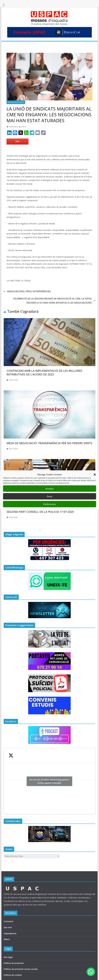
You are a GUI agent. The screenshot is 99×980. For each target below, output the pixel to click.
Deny (49, 496)
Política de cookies (13, 975)
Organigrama (10, 933)
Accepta (49, 489)
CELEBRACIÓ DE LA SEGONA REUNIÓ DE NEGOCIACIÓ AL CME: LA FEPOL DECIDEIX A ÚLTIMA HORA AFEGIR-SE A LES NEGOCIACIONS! (54, 301)
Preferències (49, 504)
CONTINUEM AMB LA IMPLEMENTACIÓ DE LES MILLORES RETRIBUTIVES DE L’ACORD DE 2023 (44, 373)
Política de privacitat (14, 963)
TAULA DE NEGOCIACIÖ (16, 102)
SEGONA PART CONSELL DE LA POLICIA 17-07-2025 (40, 512)
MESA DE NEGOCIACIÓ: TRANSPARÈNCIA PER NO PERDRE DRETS (49, 443)
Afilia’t (7, 939)
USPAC (24, 127)
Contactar (8, 921)
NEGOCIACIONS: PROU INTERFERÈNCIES (27, 291)
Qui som (8, 927)
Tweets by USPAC (49, 781)
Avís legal (8, 957)
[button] (95, 475)
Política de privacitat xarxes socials (21, 969)
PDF (17, 141)
